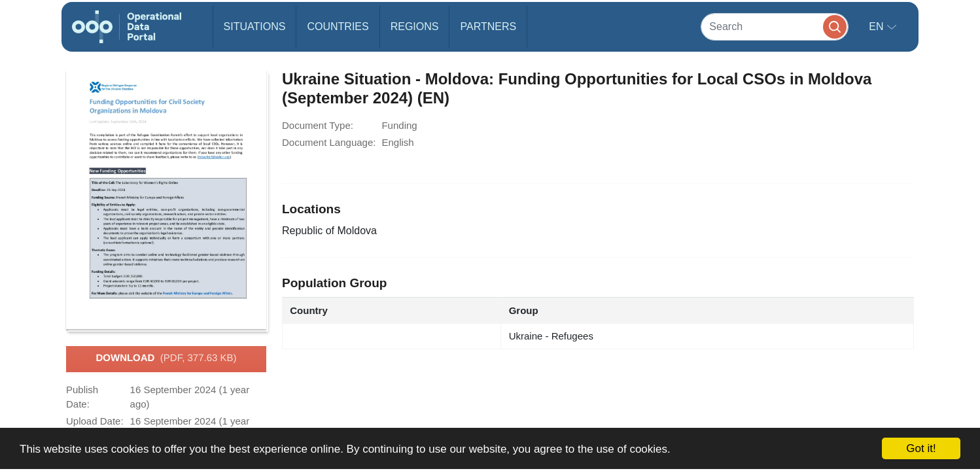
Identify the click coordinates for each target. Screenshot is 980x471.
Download (166, 358)
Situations (255, 26)
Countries (338, 26)
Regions (415, 26)
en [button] (878, 26)
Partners (488, 26)
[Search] (775, 26)
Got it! (921, 448)
